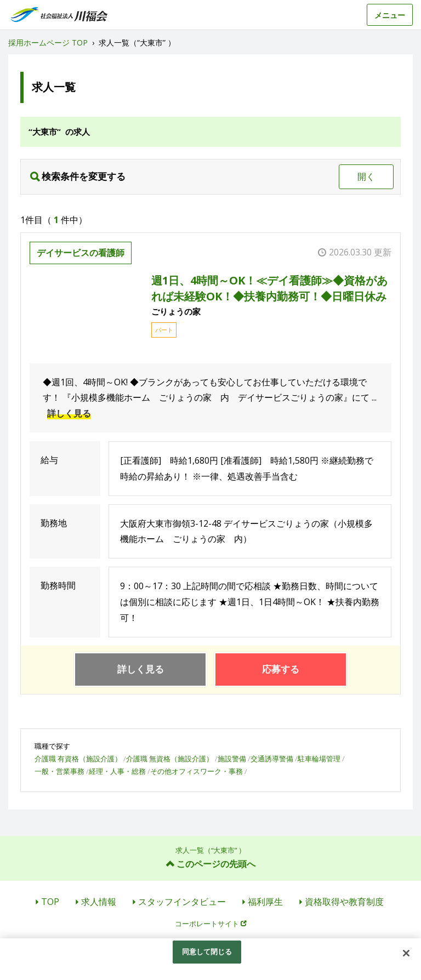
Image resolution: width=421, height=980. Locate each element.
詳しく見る (69, 413)
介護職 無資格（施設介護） (170, 759)
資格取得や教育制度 (344, 902)
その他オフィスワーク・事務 (197, 771)
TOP (50, 902)
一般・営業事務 (59, 771)
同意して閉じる (207, 951)
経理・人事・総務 (117, 771)
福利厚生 (265, 902)
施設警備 (232, 759)
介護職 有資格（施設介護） (78, 759)
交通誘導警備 (272, 759)
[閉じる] (406, 953)
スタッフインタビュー (182, 902)
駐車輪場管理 (319, 759)
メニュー (390, 15)
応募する (281, 669)
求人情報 (99, 902)
